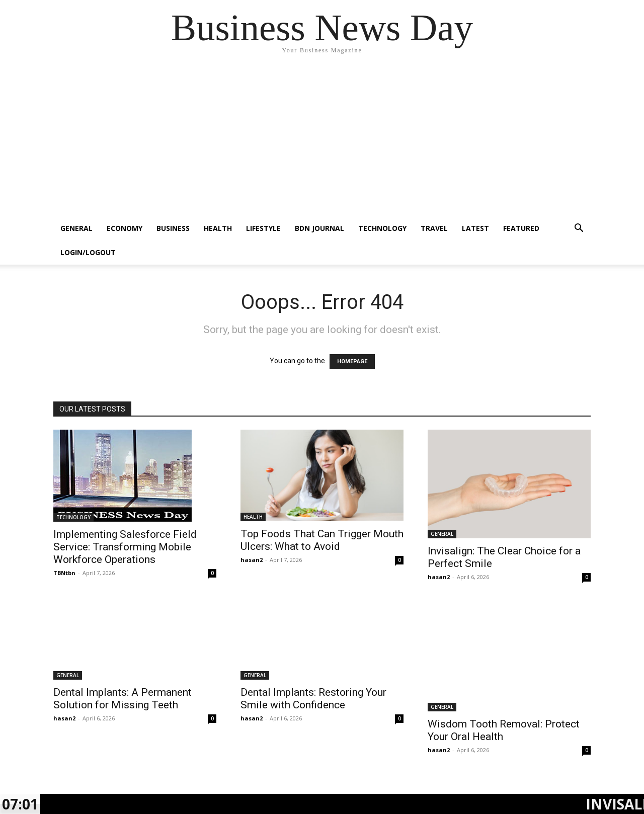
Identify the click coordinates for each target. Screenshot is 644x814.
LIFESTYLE (263, 228)
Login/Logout (88, 252)
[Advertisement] (322, 141)
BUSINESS (173, 228)
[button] (579, 229)
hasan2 (252, 560)
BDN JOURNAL (319, 228)
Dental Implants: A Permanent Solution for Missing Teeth (123, 699)
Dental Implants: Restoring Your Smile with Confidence (313, 699)
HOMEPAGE (352, 361)
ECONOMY (125, 228)
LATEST (475, 228)
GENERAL (76, 228)
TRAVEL (434, 228)
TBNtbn (64, 573)
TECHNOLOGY (382, 228)
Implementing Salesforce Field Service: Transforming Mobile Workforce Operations (125, 547)
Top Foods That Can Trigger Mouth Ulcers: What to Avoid (322, 540)
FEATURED (521, 228)
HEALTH (218, 228)
